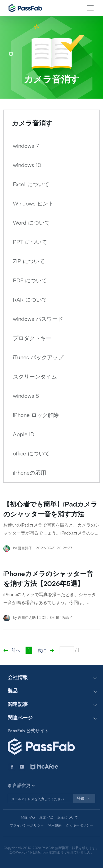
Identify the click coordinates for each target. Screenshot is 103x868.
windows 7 (26, 146)
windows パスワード (38, 319)
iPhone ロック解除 (36, 415)
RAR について (30, 300)
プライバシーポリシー (27, 825)
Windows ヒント (33, 203)
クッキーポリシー (80, 825)
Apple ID (24, 434)
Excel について (31, 184)
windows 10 (27, 165)
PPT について (30, 242)
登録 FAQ (28, 817)
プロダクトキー (32, 338)
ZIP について (29, 261)
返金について (68, 817)
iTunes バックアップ (38, 357)
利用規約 (55, 825)
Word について (31, 223)
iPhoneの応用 (30, 473)
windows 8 (26, 396)
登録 (84, 799)
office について (31, 453)
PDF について (30, 280)
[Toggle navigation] (90, 8)
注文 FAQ (46, 817)
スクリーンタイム (35, 376)
